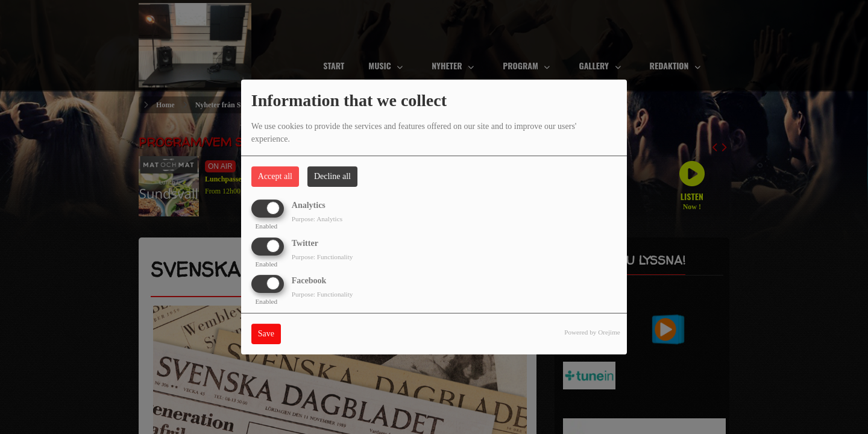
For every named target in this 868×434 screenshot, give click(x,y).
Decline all (332, 176)
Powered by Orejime (592, 332)
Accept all (275, 176)
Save (266, 334)
